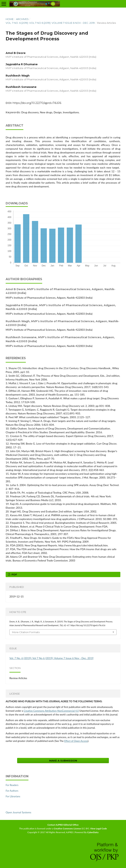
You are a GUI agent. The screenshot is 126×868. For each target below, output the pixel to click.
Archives (22, 19)
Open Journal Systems (18, 812)
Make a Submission (63, 761)
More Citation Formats (26, 632)
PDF (14, 574)
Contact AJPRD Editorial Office (63, 825)
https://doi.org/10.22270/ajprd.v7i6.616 (37, 103)
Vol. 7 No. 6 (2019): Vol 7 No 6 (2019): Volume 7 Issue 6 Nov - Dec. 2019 (50, 23)
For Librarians (13, 796)
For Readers (12, 785)
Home (10, 19)
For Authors (12, 791)
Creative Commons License (67, 829)
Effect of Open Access (76, 741)
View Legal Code (99, 829)
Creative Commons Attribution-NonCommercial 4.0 (51, 711)
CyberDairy (93, 832)
